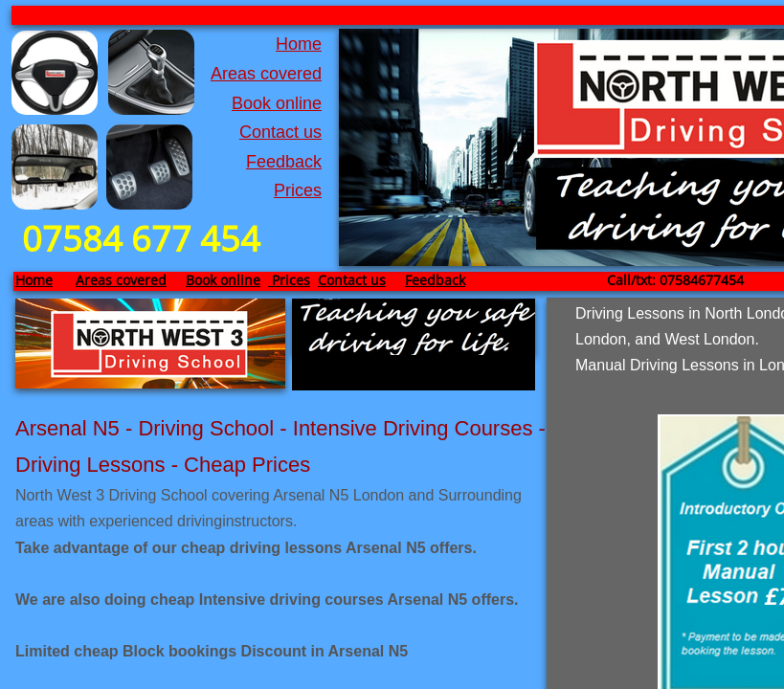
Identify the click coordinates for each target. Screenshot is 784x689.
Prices (298, 190)
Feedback (284, 162)
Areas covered (266, 74)
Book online (277, 103)
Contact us (280, 132)
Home (299, 44)
